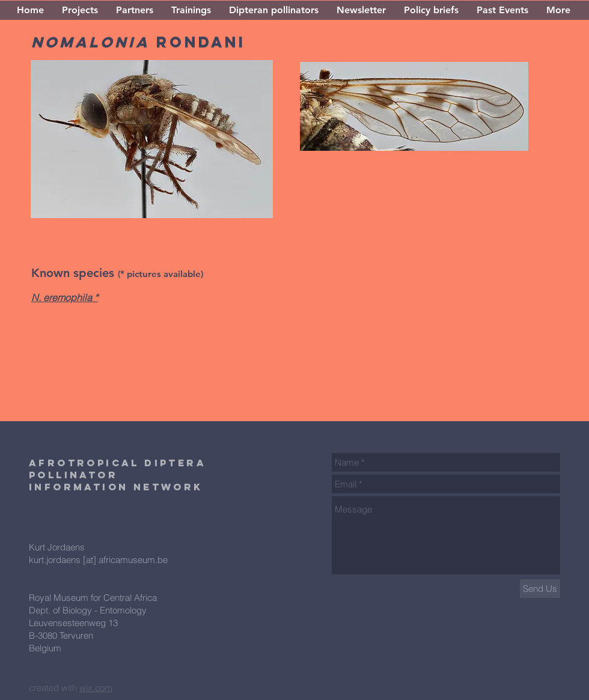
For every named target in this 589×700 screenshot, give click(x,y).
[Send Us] (540, 589)
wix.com (96, 688)
